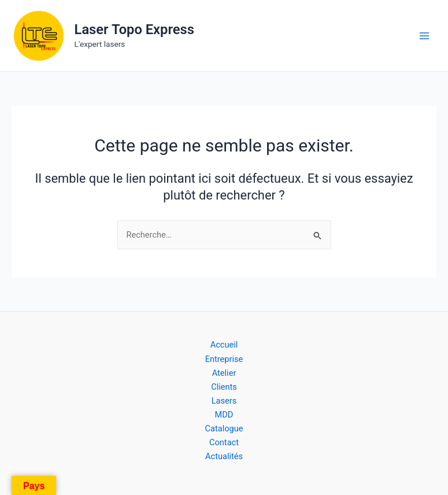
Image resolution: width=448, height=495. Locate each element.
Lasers (224, 401)
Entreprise (224, 359)
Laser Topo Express (134, 29)
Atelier (224, 373)
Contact (224, 442)
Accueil (224, 345)
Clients (224, 387)
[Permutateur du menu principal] (424, 36)
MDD (224, 415)
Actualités (224, 456)
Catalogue (224, 428)
